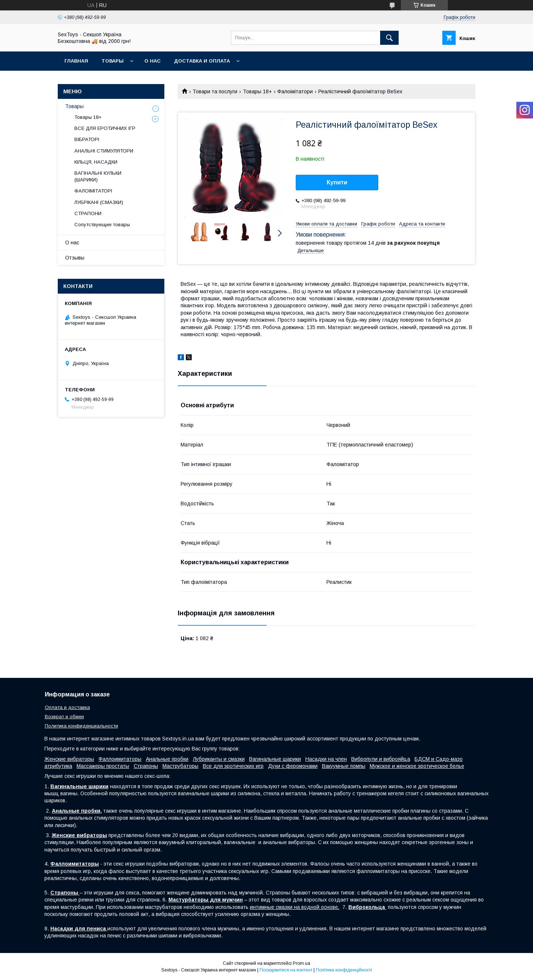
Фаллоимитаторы (120, 759)
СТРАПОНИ (88, 213)
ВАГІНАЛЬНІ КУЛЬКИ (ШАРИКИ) (98, 176)
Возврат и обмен (64, 717)
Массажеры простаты (103, 766)
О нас (152, 61)
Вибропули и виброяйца (381, 759)
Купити (337, 182)
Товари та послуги (215, 91)
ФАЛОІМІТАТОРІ (93, 191)
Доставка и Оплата (202, 61)
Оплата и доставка (67, 707)
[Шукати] (389, 38)
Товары (113, 61)
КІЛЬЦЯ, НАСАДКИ (96, 162)
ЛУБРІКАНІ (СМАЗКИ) (99, 202)
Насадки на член (326, 759)
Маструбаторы (180, 766)
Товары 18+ (257, 91)
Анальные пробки (167, 759)
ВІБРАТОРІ (87, 139)
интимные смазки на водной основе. (295, 907)
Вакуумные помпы (344, 766)
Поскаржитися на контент (286, 970)
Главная (76, 61)
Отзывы (75, 258)
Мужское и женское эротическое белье (417, 766)
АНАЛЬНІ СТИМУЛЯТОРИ (104, 151)
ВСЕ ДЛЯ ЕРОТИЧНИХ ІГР (105, 128)
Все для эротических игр (233, 766)
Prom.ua (301, 963)
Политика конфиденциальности (81, 726)
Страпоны (146, 766)
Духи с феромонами (293, 766)
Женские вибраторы (69, 759)
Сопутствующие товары (102, 225)
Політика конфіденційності (344, 970)
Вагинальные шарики (275, 759)
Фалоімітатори (295, 91)
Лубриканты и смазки (219, 759)
